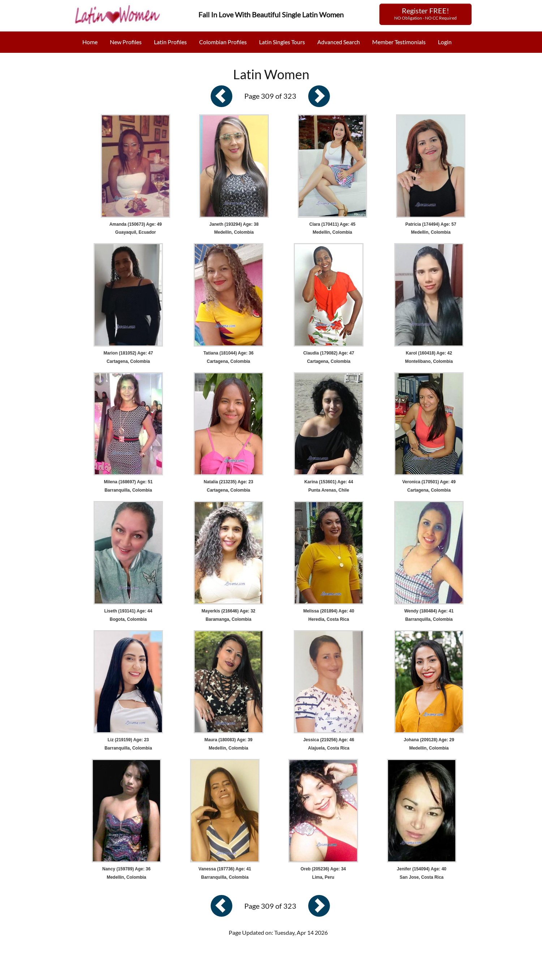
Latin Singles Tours (282, 42)
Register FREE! (425, 13)
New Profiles (126, 42)
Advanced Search (339, 42)
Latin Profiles (170, 42)
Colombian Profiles (223, 42)
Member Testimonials (399, 42)
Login (445, 42)
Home (90, 42)
